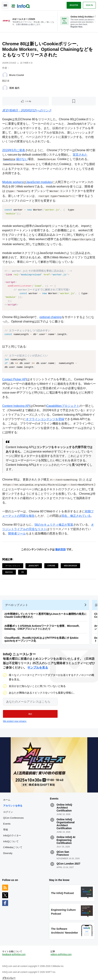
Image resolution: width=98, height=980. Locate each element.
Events (7, 820)
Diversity (8, 850)
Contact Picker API (14, 376)
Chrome (51, 562)
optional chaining (51, 313)
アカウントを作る (13, 802)
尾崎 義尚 (14, 88)
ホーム (7, 796)
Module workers (13, 182)
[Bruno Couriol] (5, 75)
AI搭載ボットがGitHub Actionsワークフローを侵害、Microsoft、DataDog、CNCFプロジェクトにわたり (43, 624)
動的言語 (61, 546)
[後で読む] (74, 101)
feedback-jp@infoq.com (14, 951)
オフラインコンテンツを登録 (45, 415)
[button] (30, 710)
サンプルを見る (38, 664)
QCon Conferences (13, 814)
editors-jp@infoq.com (61, 951)
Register (74, 5)
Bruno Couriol (17, 75)
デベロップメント (13, 562)
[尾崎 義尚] (5, 88)
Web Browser (71, 562)
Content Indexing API (16, 402)
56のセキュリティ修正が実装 (54, 521)
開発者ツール (17, 530)
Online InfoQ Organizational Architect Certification (66, 820)
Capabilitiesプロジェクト (63, 402)
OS (22, 568)
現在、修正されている (76, 512)
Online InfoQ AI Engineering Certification (66, 836)
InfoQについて (11, 838)
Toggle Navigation (5, 5)
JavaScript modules (39, 182)
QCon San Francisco (63, 850)
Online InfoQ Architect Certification (64, 804)
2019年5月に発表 (14, 150)
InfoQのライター (12, 832)
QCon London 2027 (68, 860)
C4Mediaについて (13, 844)
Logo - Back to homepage (21, 5)
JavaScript (34, 562)
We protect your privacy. (15, 718)
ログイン (8, 808)
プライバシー (9, 974)
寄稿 (6, 826)
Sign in (89, 5)
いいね (28, 101)
